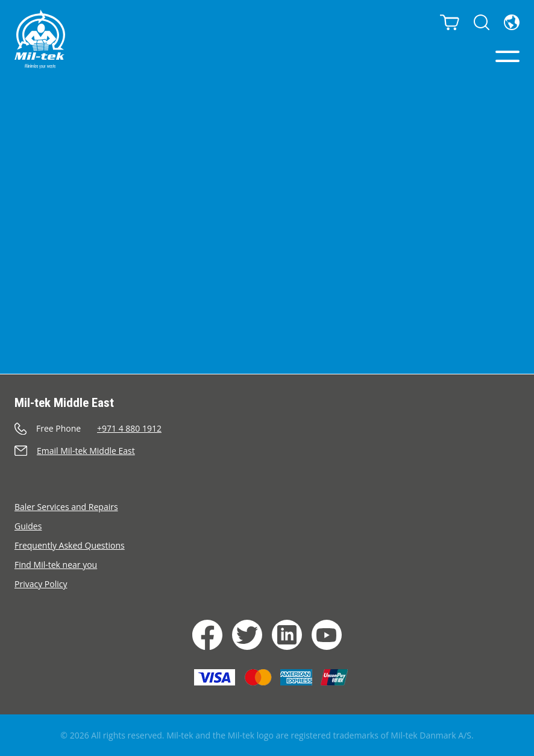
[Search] (482, 22)
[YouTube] (327, 635)
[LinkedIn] (287, 635)
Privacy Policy (41, 584)
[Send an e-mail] (267, 451)
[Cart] (450, 22)
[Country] (512, 22)
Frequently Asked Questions (70, 545)
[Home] (40, 39)
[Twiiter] (247, 635)
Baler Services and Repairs (66, 507)
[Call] (267, 428)
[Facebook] (207, 635)
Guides (28, 526)
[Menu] (507, 56)
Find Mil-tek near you (56, 565)
